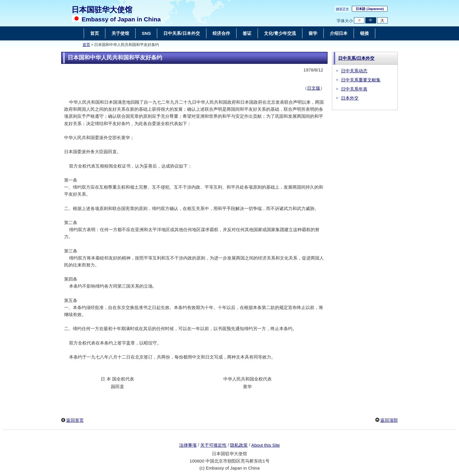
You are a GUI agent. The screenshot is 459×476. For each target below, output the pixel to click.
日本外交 (350, 98)
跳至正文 (342, 9)
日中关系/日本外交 (356, 58)
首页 (86, 45)
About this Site (266, 445)
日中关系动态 (354, 71)
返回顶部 (389, 420)
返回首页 (75, 420)
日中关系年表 (354, 89)
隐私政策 (239, 445)
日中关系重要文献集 (361, 80)
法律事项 (188, 445)
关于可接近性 (213, 445)
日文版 (314, 88)
